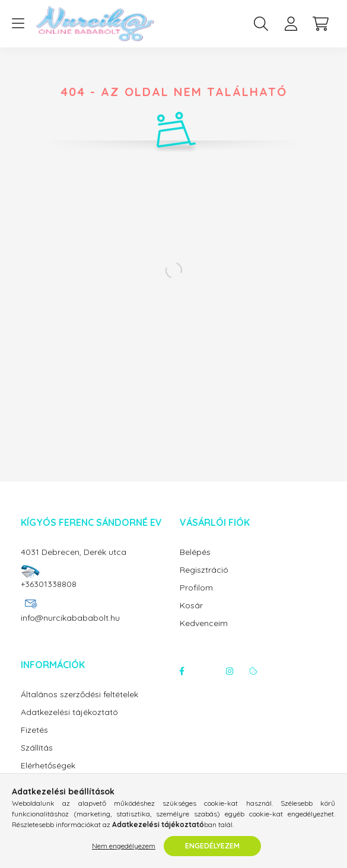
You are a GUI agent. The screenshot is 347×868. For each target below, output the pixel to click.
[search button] (261, 24)
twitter (206, 671)
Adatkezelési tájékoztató (69, 712)
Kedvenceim (204, 623)
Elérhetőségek (48, 766)
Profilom (196, 588)
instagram (230, 671)
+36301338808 (49, 584)
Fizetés (34, 730)
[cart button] (320, 24)
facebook (182, 671)
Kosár (191, 606)
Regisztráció (204, 570)
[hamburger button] (18, 24)
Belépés (195, 552)
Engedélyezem (212, 846)
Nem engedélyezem (124, 846)
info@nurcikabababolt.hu (70, 618)
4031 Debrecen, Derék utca (74, 552)
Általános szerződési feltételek (79, 695)
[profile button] (291, 24)
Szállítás (37, 748)
